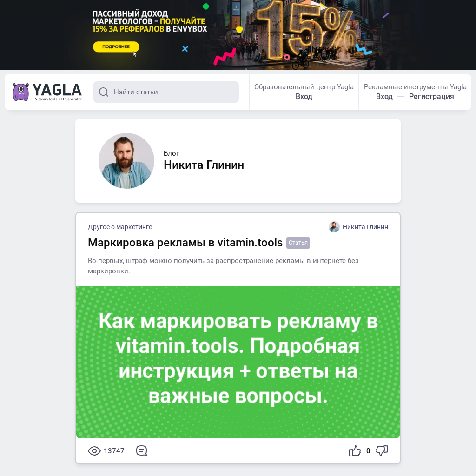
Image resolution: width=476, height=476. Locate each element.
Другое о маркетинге (120, 227)
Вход (304, 96)
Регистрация (432, 96)
